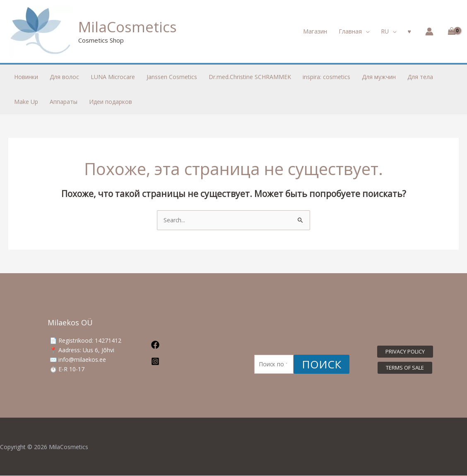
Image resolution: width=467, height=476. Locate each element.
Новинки (26, 77)
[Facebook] (178, 345)
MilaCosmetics (128, 27)
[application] (366, 31)
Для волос (64, 77)
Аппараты (64, 102)
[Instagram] (178, 362)
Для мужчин (379, 77)
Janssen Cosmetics (172, 77)
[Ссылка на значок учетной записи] (429, 31)
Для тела (420, 77)
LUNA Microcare (113, 77)
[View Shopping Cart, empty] (450, 31)
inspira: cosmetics (326, 77)
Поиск (321, 365)
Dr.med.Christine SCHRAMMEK (250, 77)
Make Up (26, 102)
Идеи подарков (111, 102)
